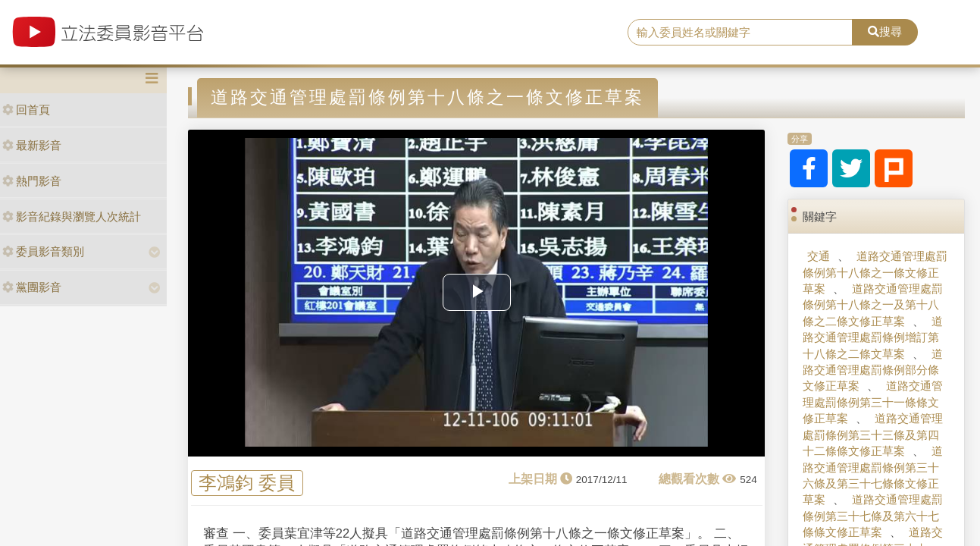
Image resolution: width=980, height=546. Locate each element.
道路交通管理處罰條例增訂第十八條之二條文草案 (873, 337)
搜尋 (885, 31)
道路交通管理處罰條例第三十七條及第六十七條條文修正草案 (873, 516)
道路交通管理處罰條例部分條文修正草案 (873, 370)
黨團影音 (32, 287)
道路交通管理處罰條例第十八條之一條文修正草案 (875, 272)
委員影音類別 (43, 251)
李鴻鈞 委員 (247, 483)
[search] (740, 33)
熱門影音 (32, 181)
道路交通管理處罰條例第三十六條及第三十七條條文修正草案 (873, 475)
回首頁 (26, 110)
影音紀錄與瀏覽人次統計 (72, 217)
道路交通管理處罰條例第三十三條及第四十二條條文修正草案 (873, 435)
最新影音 (32, 145)
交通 (819, 256)
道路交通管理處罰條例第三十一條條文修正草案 (873, 402)
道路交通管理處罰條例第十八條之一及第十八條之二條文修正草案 (873, 305)
